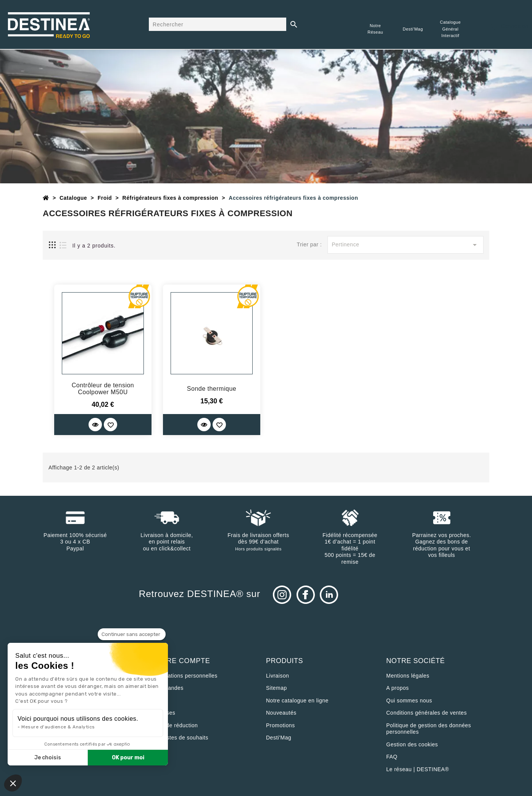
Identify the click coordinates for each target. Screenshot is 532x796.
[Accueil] (46, 198)
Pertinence (405, 245)
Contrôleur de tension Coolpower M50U (103, 389)
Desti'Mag (279, 738)
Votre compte (181, 661)
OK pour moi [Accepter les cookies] (128, 758)
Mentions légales (408, 676)
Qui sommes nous (409, 701)
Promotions (281, 725)
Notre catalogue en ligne (297, 701)
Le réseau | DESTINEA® (418, 769)
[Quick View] (95, 425)
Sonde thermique (212, 389)
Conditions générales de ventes (426, 713)
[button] (13, 783)
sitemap (276, 688)
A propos (397, 688)
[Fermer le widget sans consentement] (132, 634)
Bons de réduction (175, 725)
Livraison (278, 676)
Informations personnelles (185, 676)
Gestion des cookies (412, 744)
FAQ (392, 757)
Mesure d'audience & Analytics (58, 727)
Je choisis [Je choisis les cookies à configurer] (48, 758)
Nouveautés (281, 713)
